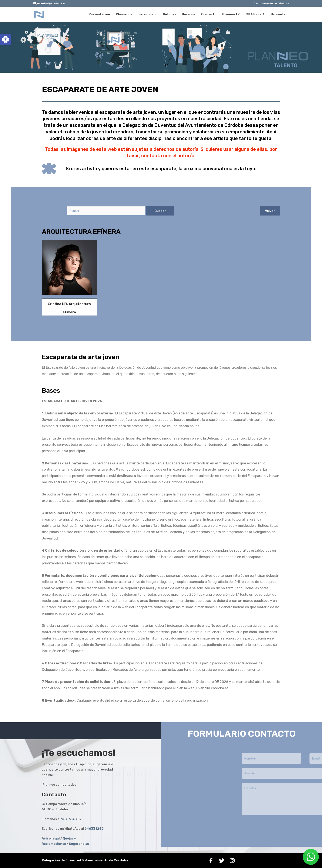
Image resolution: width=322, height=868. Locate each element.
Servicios (146, 14)
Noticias (169, 14)
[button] (270, 211)
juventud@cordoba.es (50, 3)
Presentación (99, 14)
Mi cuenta (278, 14)
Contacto (209, 14)
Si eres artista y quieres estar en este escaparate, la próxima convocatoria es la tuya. (161, 169)
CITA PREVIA (255, 14)
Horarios (189, 14)
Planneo (122, 14)
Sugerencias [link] (79, 844)
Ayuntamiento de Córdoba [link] (271, 3)
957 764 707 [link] (72, 819)
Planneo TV (231, 14)
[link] (94, 829)
